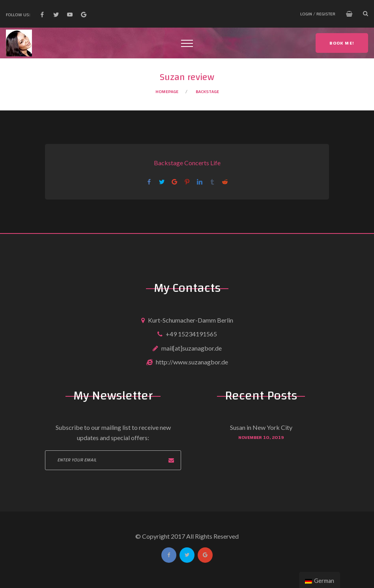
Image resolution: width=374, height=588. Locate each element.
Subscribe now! (171, 460)
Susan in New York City (261, 427)
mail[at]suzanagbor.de (192, 348)
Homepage (167, 91)
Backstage (207, 91)
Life (215, 163)
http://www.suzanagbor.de (192, 362)
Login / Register (318, 14)
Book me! (342, 43)
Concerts (197, 163)
